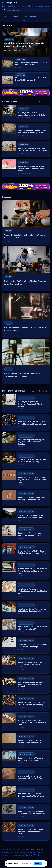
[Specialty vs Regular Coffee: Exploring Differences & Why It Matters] (26, 404)
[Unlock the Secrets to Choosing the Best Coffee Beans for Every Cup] (26, 703)
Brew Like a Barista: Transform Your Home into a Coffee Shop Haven (31, 63)
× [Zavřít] (45, 864)
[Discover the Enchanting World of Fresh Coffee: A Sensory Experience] (26, 315)
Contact (33, 16)
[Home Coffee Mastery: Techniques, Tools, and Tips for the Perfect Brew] (26, 812)
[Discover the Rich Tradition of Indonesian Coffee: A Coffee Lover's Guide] (26, 722)
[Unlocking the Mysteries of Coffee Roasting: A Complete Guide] (26, 498)
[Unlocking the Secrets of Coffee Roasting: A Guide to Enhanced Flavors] (26, 831)
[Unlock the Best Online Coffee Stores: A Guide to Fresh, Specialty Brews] (26, 223)
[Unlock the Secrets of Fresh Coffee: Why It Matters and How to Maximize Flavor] (26, 479)
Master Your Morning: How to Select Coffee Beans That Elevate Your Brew (32, 79)
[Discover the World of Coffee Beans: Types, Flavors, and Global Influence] (26, 422)
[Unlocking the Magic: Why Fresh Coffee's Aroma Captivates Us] (26, 741)
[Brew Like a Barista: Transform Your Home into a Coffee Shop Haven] (26, 131)
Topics (24, 16)
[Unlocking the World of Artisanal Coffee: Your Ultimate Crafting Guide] (26, 759)
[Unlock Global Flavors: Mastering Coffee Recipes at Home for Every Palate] (26, 168)
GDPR (34, 855)
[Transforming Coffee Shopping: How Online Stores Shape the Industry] (26, 609)
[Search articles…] (27, 10)
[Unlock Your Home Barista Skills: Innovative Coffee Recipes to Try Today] (26, 664)
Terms (41, 855)
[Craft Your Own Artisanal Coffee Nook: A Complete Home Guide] (26, 516)
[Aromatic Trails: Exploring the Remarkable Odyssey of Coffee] (26, 777)
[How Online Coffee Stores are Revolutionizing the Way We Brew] (26, 794)
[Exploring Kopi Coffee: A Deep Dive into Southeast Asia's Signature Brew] (26, 269)
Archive (15, 16)
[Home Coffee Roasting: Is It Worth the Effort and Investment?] (26, 627)
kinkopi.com (11, 3)
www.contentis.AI (22, 855)
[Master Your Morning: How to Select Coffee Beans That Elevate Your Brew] (26, 149)
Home (6, 16)
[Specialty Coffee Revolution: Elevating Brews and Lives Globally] (26, 113)
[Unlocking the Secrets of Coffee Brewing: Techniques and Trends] (26, 534)
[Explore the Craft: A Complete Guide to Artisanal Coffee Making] (26, 460)
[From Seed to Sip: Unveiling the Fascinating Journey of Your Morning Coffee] (26, 591)
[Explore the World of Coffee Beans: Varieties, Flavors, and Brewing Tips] (26, 552)
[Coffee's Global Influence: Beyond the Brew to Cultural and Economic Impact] (26, 571)
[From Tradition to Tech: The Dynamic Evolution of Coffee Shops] (26, 645)
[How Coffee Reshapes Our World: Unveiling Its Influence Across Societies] (26, 684)
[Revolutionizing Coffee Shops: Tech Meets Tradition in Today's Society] (26, 361)
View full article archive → (40, 102)
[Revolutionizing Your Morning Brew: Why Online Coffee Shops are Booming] (26, 441)
